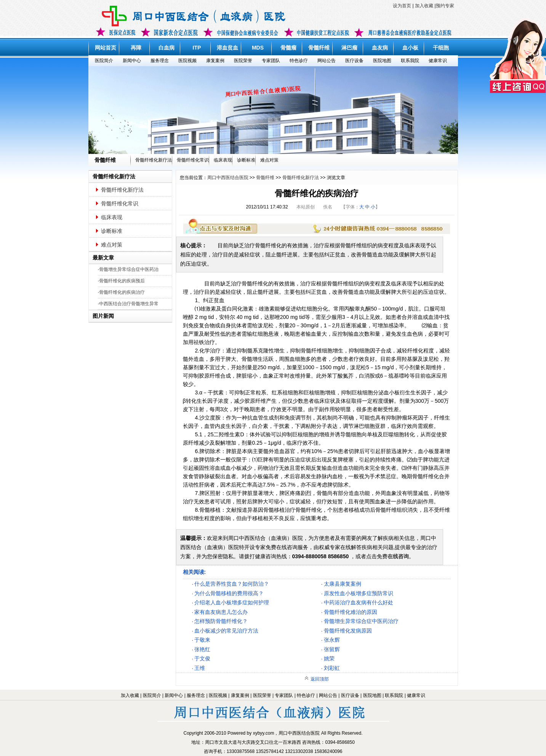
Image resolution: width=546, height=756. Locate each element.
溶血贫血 (227, 48)
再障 (136, 48)
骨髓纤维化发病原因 (348, 631)
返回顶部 (316, 679)
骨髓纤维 (319, 48)
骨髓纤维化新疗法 (154, 160)
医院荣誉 (243, 61)
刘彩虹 (332, 668)
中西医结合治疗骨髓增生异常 (129, 304)
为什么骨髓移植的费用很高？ (229, 593)
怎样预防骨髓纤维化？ (221, 621)
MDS (258, 48)
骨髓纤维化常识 (193, 160)
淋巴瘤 (349, 48)
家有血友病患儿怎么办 (221, 612)
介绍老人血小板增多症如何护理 (232, 602)
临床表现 (223, 160)
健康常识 (438, 61)
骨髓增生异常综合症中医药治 (129, 269)
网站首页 (106, 48)
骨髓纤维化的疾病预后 (122, 281)
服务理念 (160, 61)
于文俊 (202, 658)
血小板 (410, 48)
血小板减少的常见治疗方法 (226, 631)
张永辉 (332, 640)
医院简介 (104, 61)
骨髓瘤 (288, 48)
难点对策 (269, 160)
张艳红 (202, 649)
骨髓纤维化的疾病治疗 (122, 292)
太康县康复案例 (343, 584)
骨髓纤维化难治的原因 (351, 612)
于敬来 (202, 640)
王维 (200, 668)
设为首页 (402, 6)
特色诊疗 (299, 61)
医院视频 (187, 61)
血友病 (380, 48)
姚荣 (329, 658)
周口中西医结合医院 (228, 178)
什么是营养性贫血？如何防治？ (232, 584)
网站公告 (327, 61)
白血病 (167, 48)
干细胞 (441, 48)
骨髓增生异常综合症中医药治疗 (361, 621)
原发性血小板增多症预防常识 (359, 593)
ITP (197, 48)
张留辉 (332, 649)
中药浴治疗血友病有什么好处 (359, 602)
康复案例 (215, 61)
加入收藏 (424, 6)
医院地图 (382, 61)
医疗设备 (354, 61)
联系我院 (410, 61)
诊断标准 (246, 160)
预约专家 (445, 6)
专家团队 (271, 61)
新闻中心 (132, 61)
